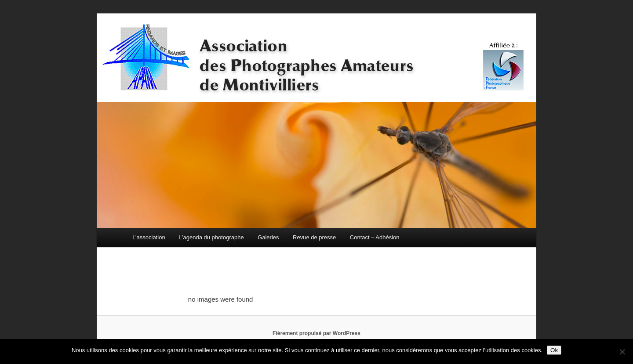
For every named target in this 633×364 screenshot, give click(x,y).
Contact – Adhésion (375, 237)
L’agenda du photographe (211, 237)
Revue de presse (314, 237)
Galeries (268, 237)
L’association (149, 237)
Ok (554, 350)
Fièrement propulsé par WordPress (316, 333)
